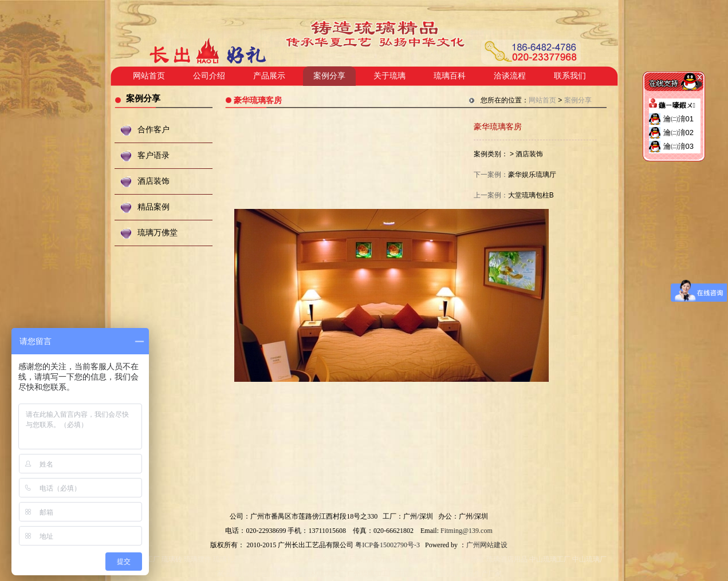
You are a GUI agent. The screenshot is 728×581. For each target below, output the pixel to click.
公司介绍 (209, 76)
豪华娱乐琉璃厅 (532, 175)
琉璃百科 (450, 76)
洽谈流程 (510, 76)
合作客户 (154, 130)
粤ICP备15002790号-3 (387, 545)
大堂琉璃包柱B (531, 195)
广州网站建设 (487, 545)
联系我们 (570, 76)
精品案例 (154, 207)
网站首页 (149, 76)
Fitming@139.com (467, 531)
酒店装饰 (154, 181)
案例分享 (329, 76)
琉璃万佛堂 (158, 233)
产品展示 (269, 76)
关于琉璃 (389, 76)
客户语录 (154, 155)
